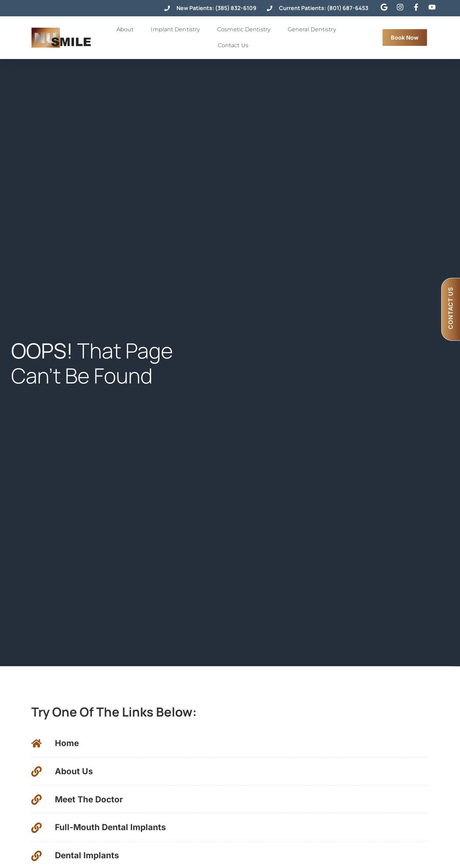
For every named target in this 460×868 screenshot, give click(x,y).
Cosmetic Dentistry (245, 30)
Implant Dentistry (177, 30)
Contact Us (235, 46)
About (127, 30)
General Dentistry (314, 30)
